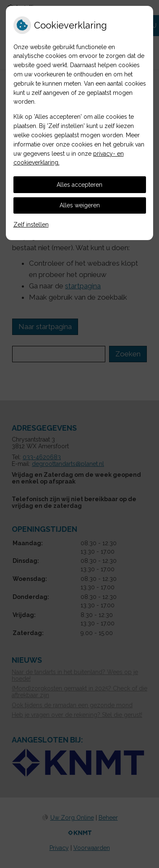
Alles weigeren (80, 205)
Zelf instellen (31, 225)
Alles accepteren (79, 185)
